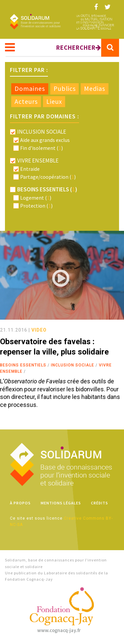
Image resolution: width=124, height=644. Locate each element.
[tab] (30, 89)
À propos (20, 503)
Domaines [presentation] (30, 89)
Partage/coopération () (48, 177)
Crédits (100, 503)
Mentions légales (61, 503)
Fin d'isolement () (41, 148)
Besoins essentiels (23, 365)
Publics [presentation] (65, 89)
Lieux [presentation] (54, 101)
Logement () (36, 198)
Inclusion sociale (73, 365)
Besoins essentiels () (47, 189)
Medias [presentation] (95, 89)
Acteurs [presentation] (26, 101)
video (39, 330)
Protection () (36, 206)
